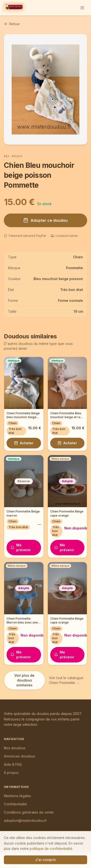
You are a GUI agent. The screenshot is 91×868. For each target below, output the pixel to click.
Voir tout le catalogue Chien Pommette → (66, 680)
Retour (12, 24)
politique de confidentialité (51, 849)
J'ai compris (45, 860)
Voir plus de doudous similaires (24, 680)
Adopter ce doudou (45, 220)
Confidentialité (15, 804)
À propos (11, 773)
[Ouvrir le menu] (82, 8)
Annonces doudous (20, 756)
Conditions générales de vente (29, 812)
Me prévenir (21, 547)
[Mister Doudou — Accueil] (14, 8)
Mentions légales (17, 796)
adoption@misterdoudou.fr (25, 820)
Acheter (24, 443)
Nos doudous (15, 748)
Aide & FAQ (13, 764)
